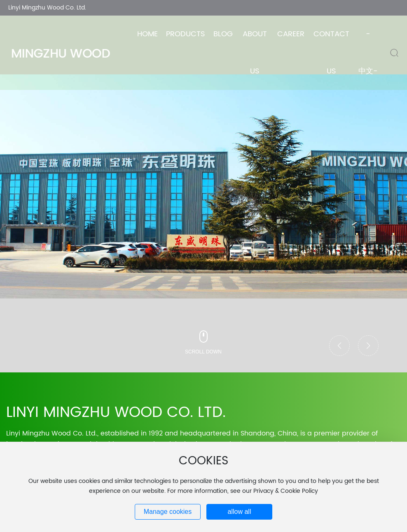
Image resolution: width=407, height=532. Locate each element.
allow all (240, 512)
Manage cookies (168, 512)
